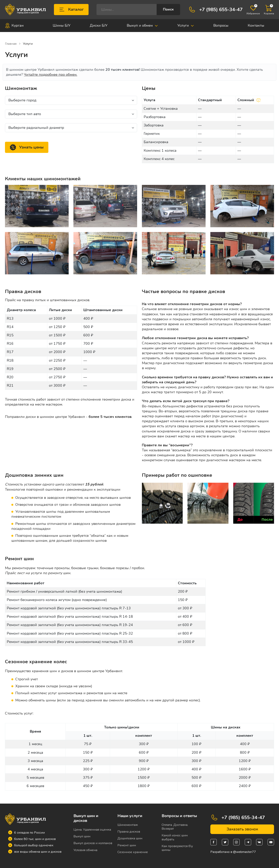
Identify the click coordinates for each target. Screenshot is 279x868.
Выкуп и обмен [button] (142, 25)
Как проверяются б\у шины (177, 848)
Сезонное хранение (133, 852)
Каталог (71, 10)
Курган (14, 26)
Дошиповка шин (130, 838)
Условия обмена (85, 850)
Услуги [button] (186, 25)
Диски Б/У (99, 25)
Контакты (256, 25)
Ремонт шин (127, 845)
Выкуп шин (82, 836)
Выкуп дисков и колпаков (93, 843)
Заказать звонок (242, 829)
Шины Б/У (62, 25)
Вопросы (221, 25)
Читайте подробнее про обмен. (51, 75)
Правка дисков (129, 832)
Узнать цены (27, 147)
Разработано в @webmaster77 (233, 852)
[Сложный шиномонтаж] (259, 100)
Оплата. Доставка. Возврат (175, 827)
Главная (13, 44)
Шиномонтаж (128, 825)
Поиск (168, 9)
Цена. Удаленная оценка (92, 830)
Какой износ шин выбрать (175, 837)
